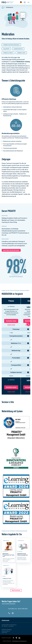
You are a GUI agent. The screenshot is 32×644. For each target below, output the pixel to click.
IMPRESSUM (15, 641)
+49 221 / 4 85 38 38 (9, 626)
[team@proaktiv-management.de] (13, 613)
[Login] (25, 2)
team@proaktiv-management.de (9, 625)
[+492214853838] (9, 613)
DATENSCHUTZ (23, 641)
